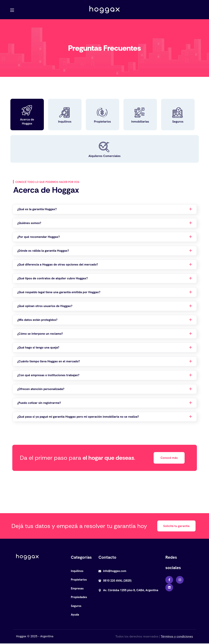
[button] (169, 458)
